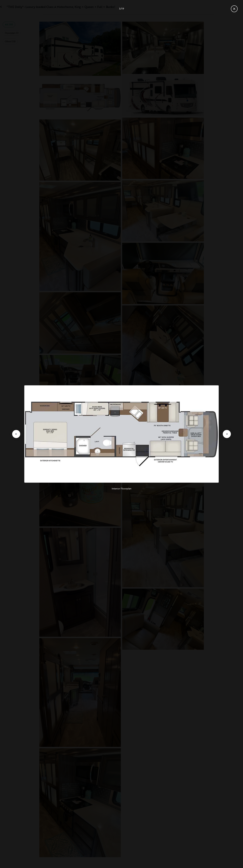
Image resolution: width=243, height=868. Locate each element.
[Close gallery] (234, 9)
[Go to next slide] (227, 434)
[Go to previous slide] (16, 434)
